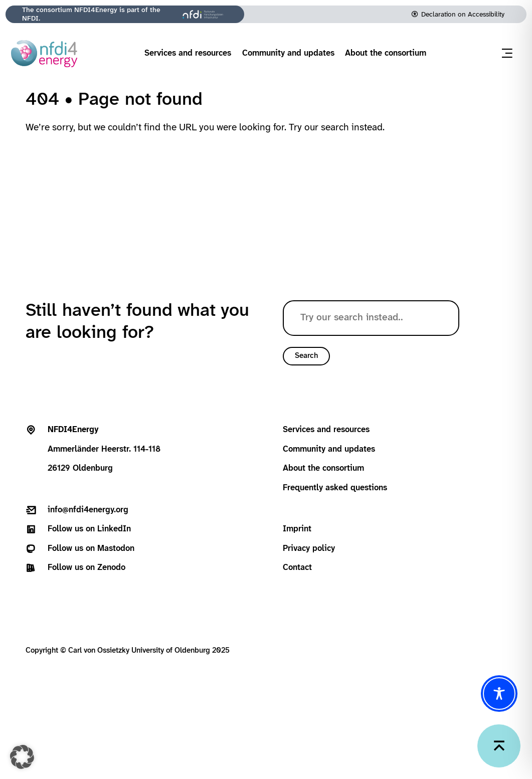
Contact (297, 568)
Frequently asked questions (335, 488)
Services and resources (188, 53)
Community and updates (288, 53)
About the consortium (386, 53)
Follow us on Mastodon (91, 549)
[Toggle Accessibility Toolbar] (499, 694)
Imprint (297, 529)
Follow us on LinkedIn (89, 529)
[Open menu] (507, 53)
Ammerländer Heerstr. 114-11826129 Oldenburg (104, 449)
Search (306, 356)
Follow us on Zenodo (86, 568)
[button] (22, 757)
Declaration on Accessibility (463, 15)
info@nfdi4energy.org (88, 510)
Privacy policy (309, 549)
